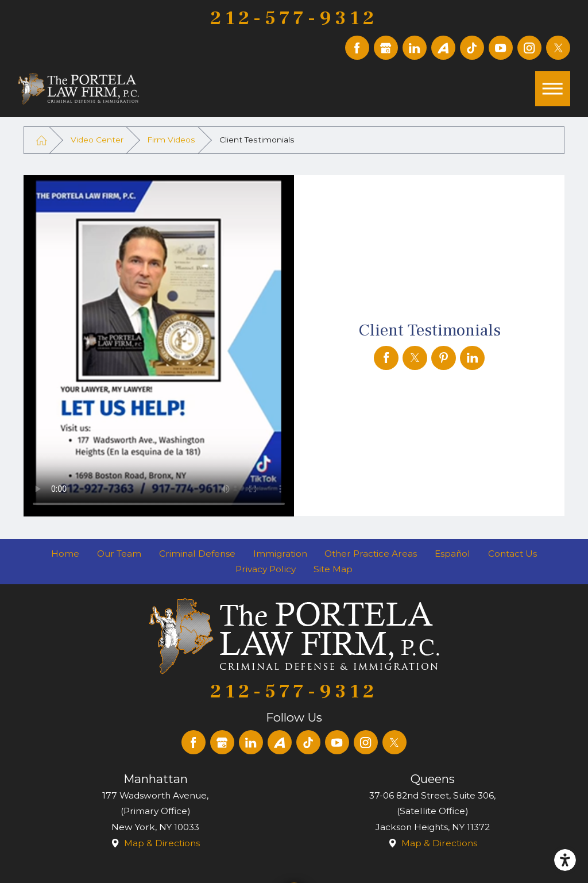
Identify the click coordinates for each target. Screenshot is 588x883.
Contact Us (512, 554)
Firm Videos (171, 140)
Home (65, 554)
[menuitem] (65, 554)
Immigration (280, 554)
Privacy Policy (266, 569)
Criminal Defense (197, 554)
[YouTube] (501, 48)
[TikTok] (472, 48)
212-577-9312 (294, 19)
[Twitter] (558, 48)
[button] (565, 860)
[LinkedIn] (415, 48)
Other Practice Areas (371, 554)
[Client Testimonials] (386, 358)
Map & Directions (162, 843)
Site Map (333, 569)
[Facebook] (357, 48)
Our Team (119, 554)
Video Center (97, 140)
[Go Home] (41, 140)
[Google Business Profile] (386, 48)
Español (452, 554)
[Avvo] (443, 48)
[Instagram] (529, 48)
